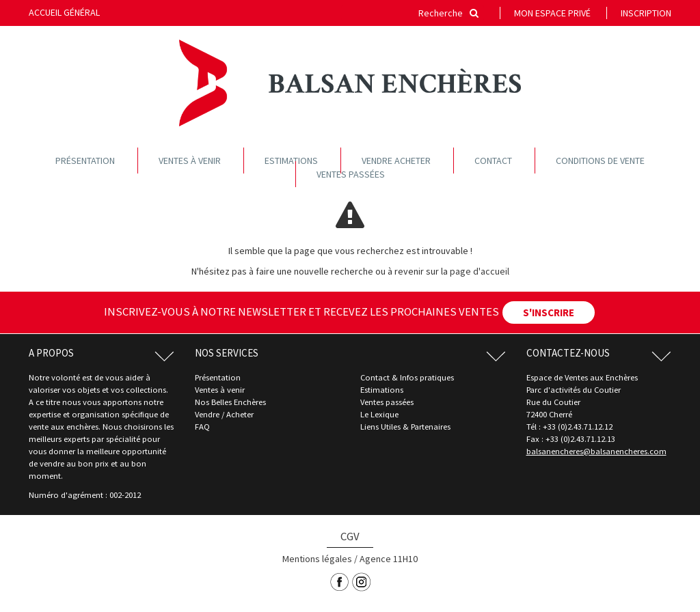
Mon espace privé (552, 13)
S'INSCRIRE (549, 312)
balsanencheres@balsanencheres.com (596, 451)
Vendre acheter (396, 161)
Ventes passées (351, 174)
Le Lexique (379, 414)
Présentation (85, 161)
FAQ (202, 427)
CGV (350, 536)
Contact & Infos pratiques (407, 377)
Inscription (646, 13)
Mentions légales (317, 559)
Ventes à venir (190, 161)
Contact (493, 161)
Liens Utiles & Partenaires (405, 427)
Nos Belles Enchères (230, 402)
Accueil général (64, 12)
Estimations (291, 161)
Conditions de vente (600, 161)
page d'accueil (480, 271)
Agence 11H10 (389, 559)
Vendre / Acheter (224, 414)
